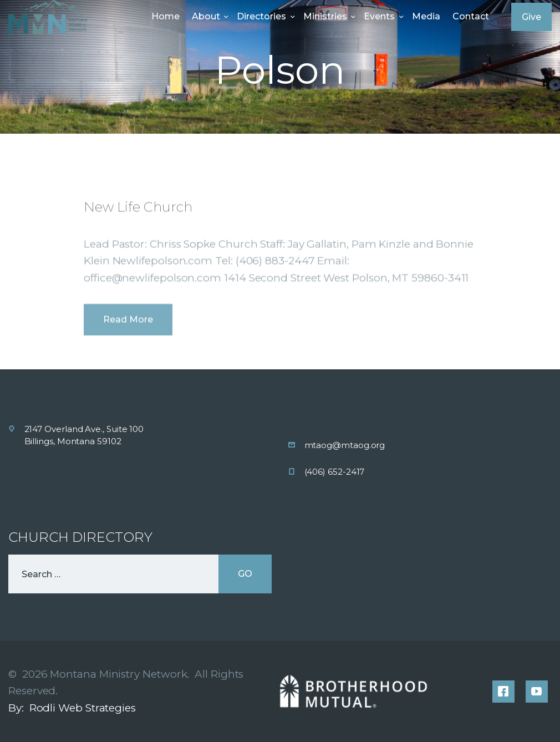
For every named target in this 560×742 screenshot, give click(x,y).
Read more (128, 363)
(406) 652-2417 (335, 472)
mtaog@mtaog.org (345, 445)
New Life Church (138, 250)
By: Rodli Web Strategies (72, 708)
